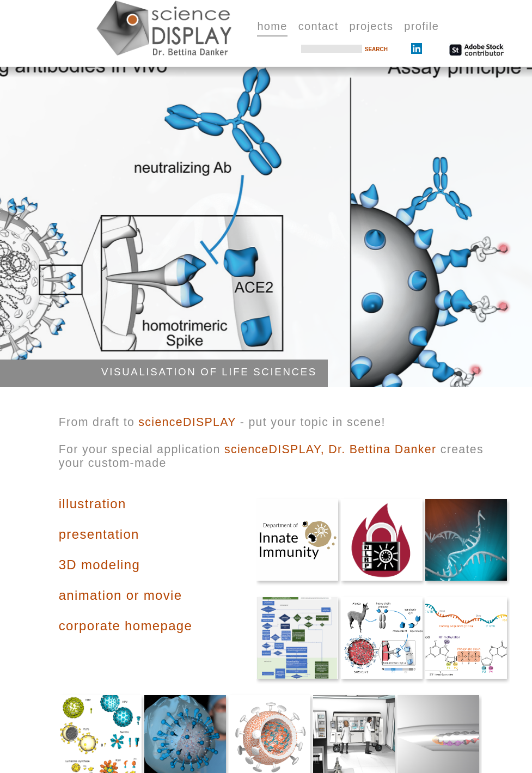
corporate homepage (126, 626)
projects (372, 26)
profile (421, 26)
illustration (93, 504)
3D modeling (99, 565)
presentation (99, 534)
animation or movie (121, 595)
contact (319, 26)
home (272, 26)
